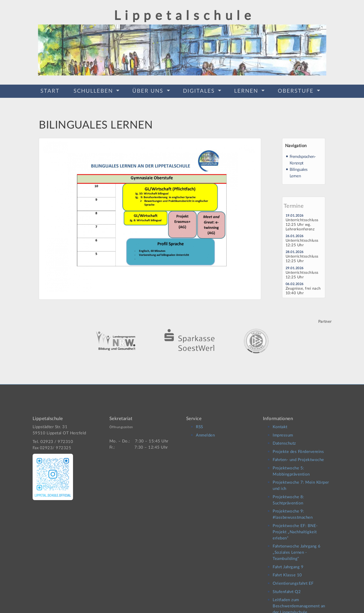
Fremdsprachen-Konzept (303, 158)
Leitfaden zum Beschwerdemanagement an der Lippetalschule (299, 602)
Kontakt (280, 423)
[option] (182, 332)
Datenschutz (284, 439)
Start (50, 91)
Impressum (283, 431)
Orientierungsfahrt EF (293, 579)
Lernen (247, 91)
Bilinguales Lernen (299, 171)
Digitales (200, 91)
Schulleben (94, 91)
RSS (200, 423)
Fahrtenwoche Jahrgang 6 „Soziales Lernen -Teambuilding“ (297, 549)
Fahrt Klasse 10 (287, 571)
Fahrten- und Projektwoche (298, 456)
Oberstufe (297, 91)
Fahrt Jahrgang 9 (288, 563)
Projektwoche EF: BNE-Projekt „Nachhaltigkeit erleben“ (295, 528)
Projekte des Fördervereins (298, 448)
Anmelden (205, 431)
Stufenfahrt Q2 (287, 588)
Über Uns (149, 91)
